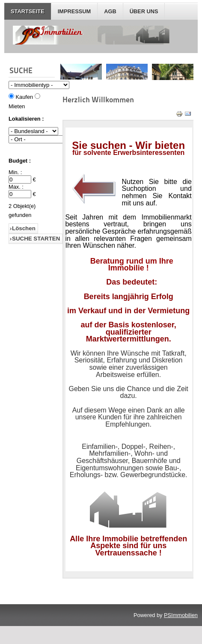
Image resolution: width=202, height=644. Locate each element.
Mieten (17, 106)
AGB (110, 11)
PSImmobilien (181, 615)
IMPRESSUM (74, 11)
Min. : (15, 172)
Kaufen (25, 97)
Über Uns (144, 11)
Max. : (16, 187)
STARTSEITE (28, 11)
